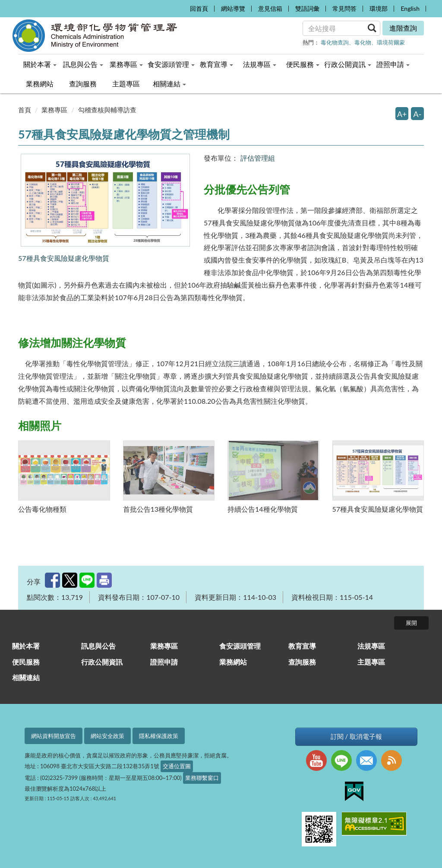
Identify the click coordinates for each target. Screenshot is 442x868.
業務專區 (54, 110)
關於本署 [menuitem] (40, 64)
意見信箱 (270, 8)
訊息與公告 (98, 646)
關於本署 (26, 646)
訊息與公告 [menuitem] (83, 64)
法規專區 (371, 646)
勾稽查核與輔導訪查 (107, 110)
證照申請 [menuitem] (393, 64)
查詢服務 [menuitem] (83, 84)
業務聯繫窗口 (202, 778)
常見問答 (344, 8)
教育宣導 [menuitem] (216, 64)
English (410, 8)
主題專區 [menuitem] (126, 84)
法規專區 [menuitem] (260, 64)
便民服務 (26, 662)
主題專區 (371, 662)
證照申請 (164, 662)
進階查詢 (403, 28)
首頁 (25, 110)
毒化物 (363, 42)
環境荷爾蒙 (391, 42)
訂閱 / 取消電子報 (356, 737)
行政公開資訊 (102, 662)
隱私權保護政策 (159, 736)
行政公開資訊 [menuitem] (348, 64)
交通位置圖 (177, 766)
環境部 (379, 8)
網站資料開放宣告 (54, 736)
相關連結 (26, 677)
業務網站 (233, 662)
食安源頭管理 (240, 646)
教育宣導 (302, 646)
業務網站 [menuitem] (40, 84)
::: (181, 7)
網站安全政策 (107, 736)
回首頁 (199, 8)
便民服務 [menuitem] (303, 64)
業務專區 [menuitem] (126, 64)
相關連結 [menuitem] (169, 84)
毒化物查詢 (335, 42)
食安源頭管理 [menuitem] (171, 64)
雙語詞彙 (307, 8)
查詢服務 (302, 662)
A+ (402, 114)
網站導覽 (233, 8)
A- (418, 114)
